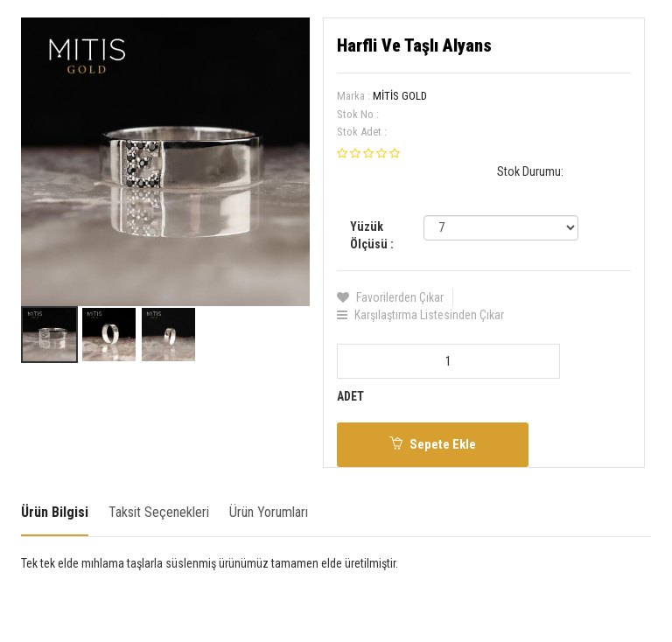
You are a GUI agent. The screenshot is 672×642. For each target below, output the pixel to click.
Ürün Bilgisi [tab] (55, 512)
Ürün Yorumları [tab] (269, 512)
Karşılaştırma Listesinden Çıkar (420, 315)
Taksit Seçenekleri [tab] (159, 512)
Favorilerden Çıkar (390, 297)
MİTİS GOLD (400, 96)
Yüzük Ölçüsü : (372, 235)
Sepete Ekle (433, 444)
